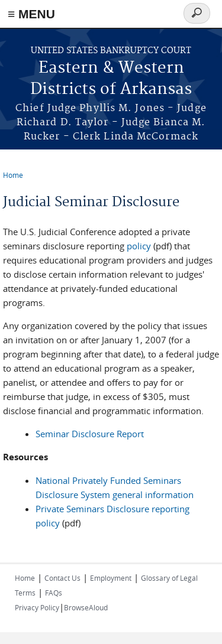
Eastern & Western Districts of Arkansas (111, 79)
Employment (111, 578)
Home (13, 175)
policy (139, 246)
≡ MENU (31, 14)
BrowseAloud (86, 607)
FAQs (54, 593)
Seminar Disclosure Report (90, 434)
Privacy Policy (37, 607)
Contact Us (62, 578)
